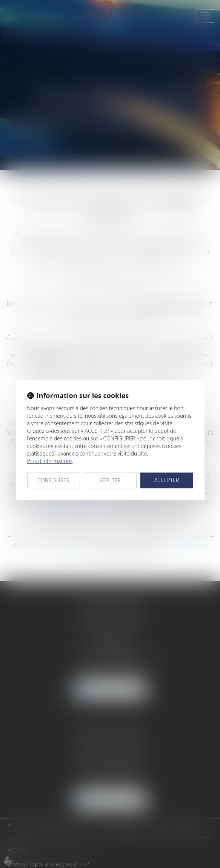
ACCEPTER (167, 480)
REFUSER (110, 480)
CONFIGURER (53, 480)
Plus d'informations (50, 461)
